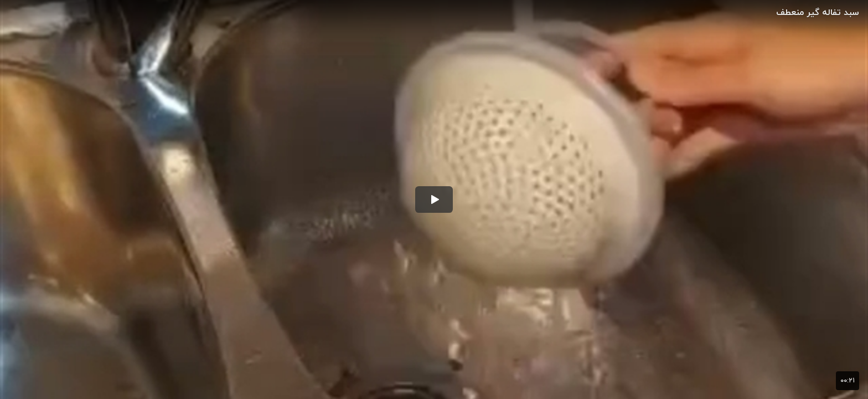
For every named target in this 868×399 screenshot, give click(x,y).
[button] (434, 199)
